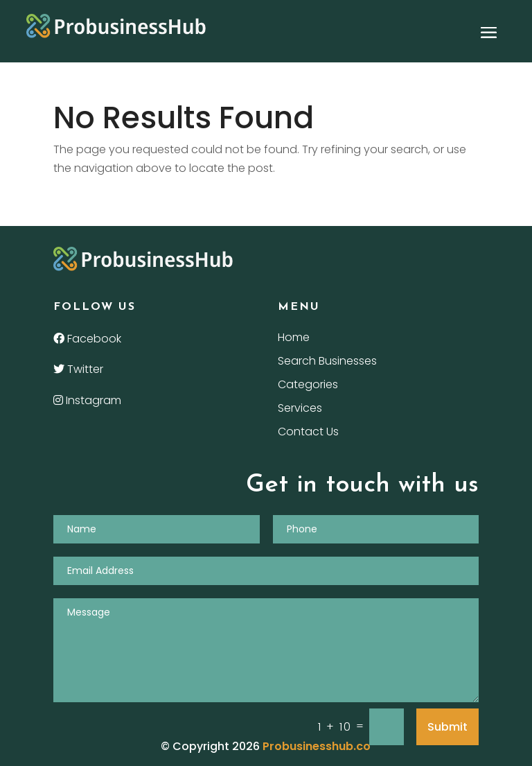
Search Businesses (327, 363)
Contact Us (308, 433)
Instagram (87, 400)
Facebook (87, 339)
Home (294, 339)
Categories (308, 386)
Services (300, 410)
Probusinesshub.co (317, 746)
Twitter (78, 369)
